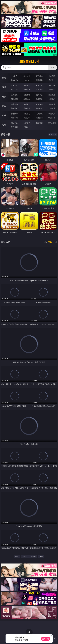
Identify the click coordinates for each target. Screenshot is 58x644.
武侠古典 (52, 114)
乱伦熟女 (39, 99)
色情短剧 (27, 127)
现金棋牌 (39, 80)
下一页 (33, 556)
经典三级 (27, 99)
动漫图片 (52, 104)
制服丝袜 (14, 99)
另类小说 (27, 118)
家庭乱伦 (27, 114)
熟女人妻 (14, 89)
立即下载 (46, 639)
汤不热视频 (52, 123)
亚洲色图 (27, 104)
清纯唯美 (27, 108)
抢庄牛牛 (52, 80)
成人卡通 (39, 95)
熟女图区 (39, 108)
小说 (4, 115)
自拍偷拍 (27, 85)
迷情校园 (14, 118)
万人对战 (39, 76)
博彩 (4, 78)
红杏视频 (14, 127)
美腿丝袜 (14, 108)
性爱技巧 (52, 118)
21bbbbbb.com (29, 61)
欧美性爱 (52, 95)
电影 (4, 97)
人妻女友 (39, 114)
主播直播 (39, 89)
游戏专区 (52, 76)
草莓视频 (39, 123)
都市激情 (14, 114)
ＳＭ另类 (52, 89)
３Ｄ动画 (52, 85)
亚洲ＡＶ (14, 85)
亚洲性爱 (14, 95)
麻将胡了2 (14, 80)
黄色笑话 (39, 118)
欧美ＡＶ (39, 85)
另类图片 (52, 108)
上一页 (25, 556)
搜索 (52, 67)
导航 (4, 125)
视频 (4, 87)
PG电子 (14, 76)
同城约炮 (14, 123)
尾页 (41, 556)
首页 (17, 556)
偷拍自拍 (27, 95)
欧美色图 (39, 104)
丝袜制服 (27, 89)
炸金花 (27, 80)
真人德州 (27, 76)
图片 (4, 106)
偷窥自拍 (14, 104)
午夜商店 (27, 123)
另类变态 (52, 99)
